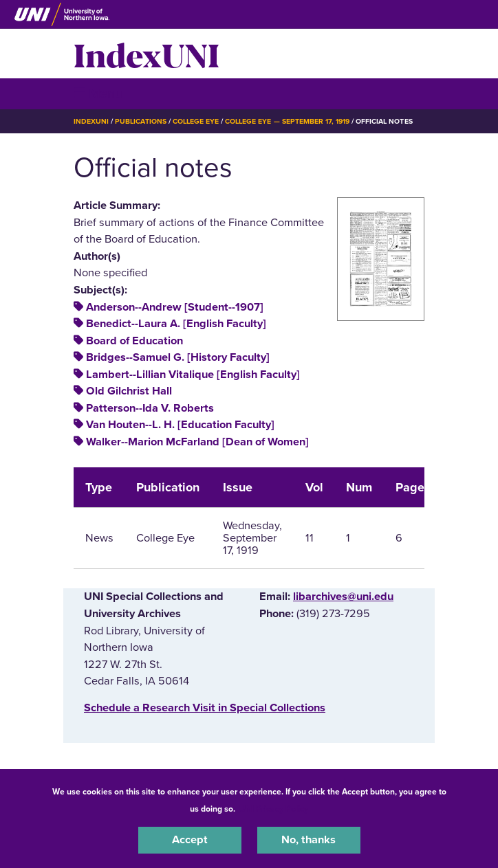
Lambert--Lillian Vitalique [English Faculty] (193, 375)
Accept (190, 840)
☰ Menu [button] (98, 93)
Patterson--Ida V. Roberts (150, 408)
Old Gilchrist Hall (129, 391)
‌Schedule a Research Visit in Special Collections (205, 708)
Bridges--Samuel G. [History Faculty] (178, 357)
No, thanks (308, 840)
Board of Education (134, 341)
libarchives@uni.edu (343, 597)
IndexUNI (147, 54)
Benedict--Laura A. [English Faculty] (176, 324)
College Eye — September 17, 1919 (287, 121)
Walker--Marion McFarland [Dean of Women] (197, 442)
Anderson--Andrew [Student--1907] (175, 307)
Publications (140, 121)
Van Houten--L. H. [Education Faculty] (180, 425)
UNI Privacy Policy (274, 809)
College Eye (196, 121)
